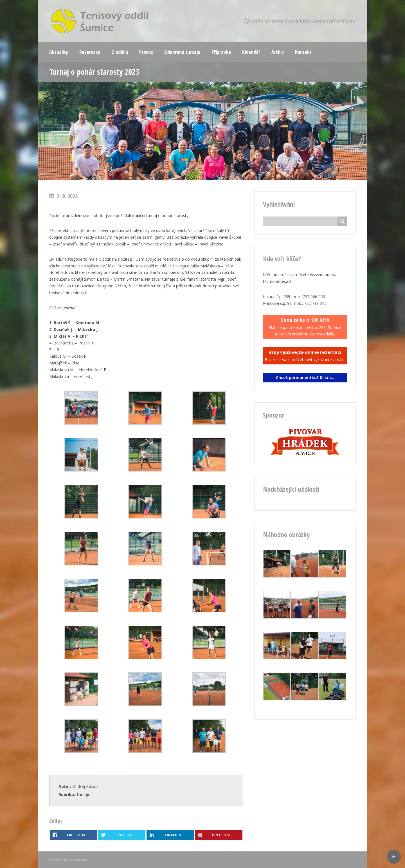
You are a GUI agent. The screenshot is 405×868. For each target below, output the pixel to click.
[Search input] (302, 221)
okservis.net (78, 860)
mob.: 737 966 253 (308, 297)
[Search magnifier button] (342, 221)
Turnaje (83, 794)
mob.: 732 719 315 (310, 303)
